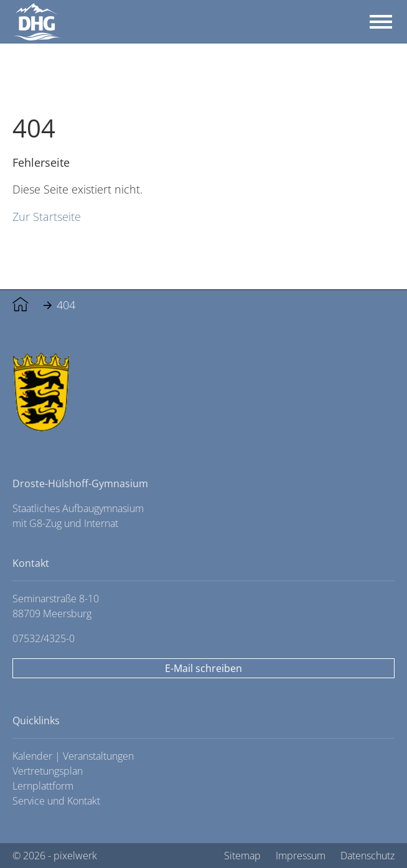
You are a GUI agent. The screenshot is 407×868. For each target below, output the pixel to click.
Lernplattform (43, 786)
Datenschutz (367, 856)
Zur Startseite (47, 216)
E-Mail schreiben (203, 668)
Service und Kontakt (56, 801)
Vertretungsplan (48, 771)
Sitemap (242, 856)
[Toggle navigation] (381, 22)
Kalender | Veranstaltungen (73, 756)
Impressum (301, 856)
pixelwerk (75, 856)
